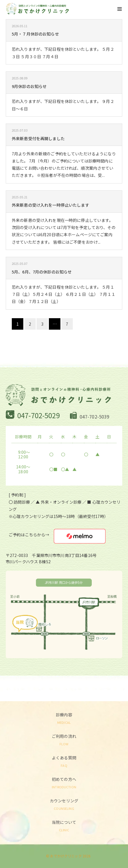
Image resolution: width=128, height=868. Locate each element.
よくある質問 (64, 761)
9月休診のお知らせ (29, 86)
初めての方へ (64, 782)
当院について (64, 825)
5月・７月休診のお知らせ (35, 34)
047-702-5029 (39, 415)
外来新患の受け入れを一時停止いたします (50, 205)
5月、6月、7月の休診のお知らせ (42, 272)
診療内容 (64, 718)
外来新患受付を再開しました (38, 138)
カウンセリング (64, 804)
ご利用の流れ (64, 739)
